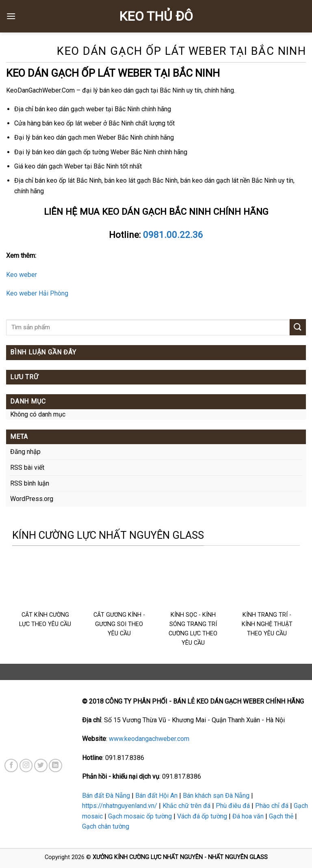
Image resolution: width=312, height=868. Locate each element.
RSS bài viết (27, 467)
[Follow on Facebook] (11, 765)
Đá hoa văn (248, 816)
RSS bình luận (30, 483)
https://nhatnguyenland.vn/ (120, 806)
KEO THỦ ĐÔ (156, 16)
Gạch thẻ (281, 816)
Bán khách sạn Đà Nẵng (216, 796)
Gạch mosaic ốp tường (140, 816)
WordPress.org (32, 499)
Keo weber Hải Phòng (37, 293)
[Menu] (11, 16)
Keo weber (22, 275)
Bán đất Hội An (156, 796)
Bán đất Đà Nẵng (106, 796)
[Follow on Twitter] (41, 765)
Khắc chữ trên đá (186, 806)
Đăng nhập (25, 452)
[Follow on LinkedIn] (55, 765)
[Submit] (298, 327)
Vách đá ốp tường (202, 816)
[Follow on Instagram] (26, 765)
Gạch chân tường (106, 826)
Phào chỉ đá (272, 806)
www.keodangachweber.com (149, 739)
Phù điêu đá (233, 806)
